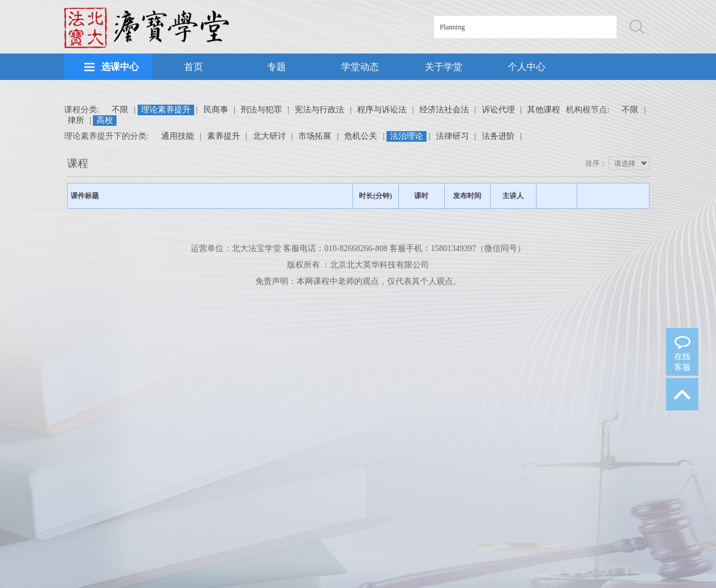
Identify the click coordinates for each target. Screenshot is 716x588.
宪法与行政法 (319, 110)
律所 (76, 120)
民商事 (216, 110)
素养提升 (224, 136)
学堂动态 (360, 67)
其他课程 (544, 110)
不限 (120, 110)
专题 (277, 67)
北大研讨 (269, 136)
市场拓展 (315, 136)
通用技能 (178, 136)
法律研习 (452, 136)
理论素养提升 (166, 110)
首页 (194, 67)
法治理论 (407, 136)
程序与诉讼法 (382, 110)
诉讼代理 (498, 110)
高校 (105, 120)
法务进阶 (498, 136)
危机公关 (361, 136)
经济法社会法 (444, 110)
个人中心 (527, 67)
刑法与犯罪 (261, 110)
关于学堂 (444, 67)
